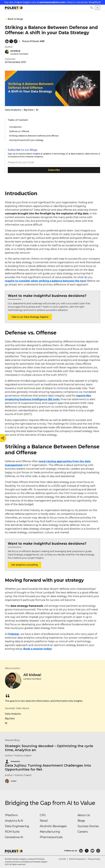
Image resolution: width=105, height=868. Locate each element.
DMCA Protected (77, 859)
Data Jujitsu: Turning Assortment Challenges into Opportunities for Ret (48, 767)
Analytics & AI (14, 821)
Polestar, (14, 634)
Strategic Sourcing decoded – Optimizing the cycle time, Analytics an (49, 748)
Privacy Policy (94, 859)
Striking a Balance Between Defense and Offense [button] (34, 136)
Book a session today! (38, 649)
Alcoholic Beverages (53, 826)
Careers (83, 832)
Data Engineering (17, 826)
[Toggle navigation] (97, 8)
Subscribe (54, 170)
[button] (92, 8)
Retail (44, 821)
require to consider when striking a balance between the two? (46, 281)
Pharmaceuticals (51, 837)
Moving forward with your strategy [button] (26, 140)
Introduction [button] (15, 127)
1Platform (11, 815)
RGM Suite (12, 832)
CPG (43, 815)
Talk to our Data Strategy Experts (30, 317)
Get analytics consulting (24, 565)
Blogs (81, 821)
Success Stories (88, 826)
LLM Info (62, 859)
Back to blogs (14, 19)
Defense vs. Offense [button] (19, 131)
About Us (84, 815)
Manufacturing (50, 832)
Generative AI (14, 837)
